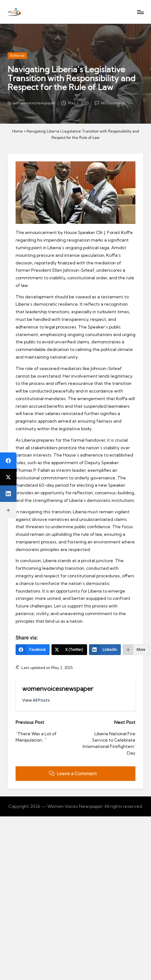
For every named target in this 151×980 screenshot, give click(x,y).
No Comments (110, 103)
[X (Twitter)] (69, 650)
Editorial (17, 55)
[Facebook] (33, 650)
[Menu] (140, 12)
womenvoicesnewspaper (58, 689)
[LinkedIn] (105, 650)
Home (17, 131)
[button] (36, 700)
